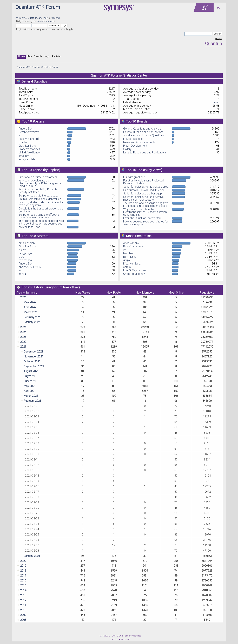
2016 (23, 581)
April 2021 (30, 391)
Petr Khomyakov (29, 132)
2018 (23, 571)
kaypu (22, 274)
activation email (45, 21)
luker (217, 102)
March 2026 (31, 312)
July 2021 (30, 376)
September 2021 (34, 366)
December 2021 (34, 352)
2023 (23, 337)
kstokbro (24, 156)
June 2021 (30, 381)
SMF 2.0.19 (105, 636)
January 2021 (32, 556)
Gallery (127, 149)
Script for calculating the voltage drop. (146, 187)
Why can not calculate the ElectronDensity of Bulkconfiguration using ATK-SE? (40, 183)
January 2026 (32, 322)
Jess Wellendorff (29, 139)
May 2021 (30, 386)
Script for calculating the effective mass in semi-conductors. (39, 216)
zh (20, 135)
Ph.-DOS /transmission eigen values (40, 199)
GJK (21, 257)
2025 (23, 327)
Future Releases (133, 139)
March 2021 (31, 396)
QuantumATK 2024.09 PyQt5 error (144, 190)
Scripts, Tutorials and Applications (143, 132)
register (56, 18)
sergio (127, 267)
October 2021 (32, 361)
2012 (23, 600)
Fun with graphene (134, 177)
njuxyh (22, 250)
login (46, 18)
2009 (23, 615)
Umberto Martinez (29, 149)
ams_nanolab (27, 159)
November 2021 (34, 357)
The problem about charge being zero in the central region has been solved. (41, 222)
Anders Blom (26, 129)
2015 (23, 585)
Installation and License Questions (144, 135)
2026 (23, 297)
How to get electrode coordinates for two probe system (41, 204)
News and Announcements (139, 142)
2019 (23, 566)
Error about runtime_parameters (38, 177)
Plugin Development (135, 146)
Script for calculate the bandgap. (38, 196)
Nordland (24, 142)
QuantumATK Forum (38, 7)
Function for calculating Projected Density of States (39, 191)
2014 (23, 590)
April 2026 (30, 307)
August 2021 (31, 371)
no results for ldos (29, 227)
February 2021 (32, 401)
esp (21, 270)
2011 (23, 605)
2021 (23, 347)
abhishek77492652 (30, 267)
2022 (23, 342)
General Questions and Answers (142, 129)
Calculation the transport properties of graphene (41, 210)
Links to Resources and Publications (145, 152)
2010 (23, 610)
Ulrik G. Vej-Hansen (30, 152)
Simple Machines (133, 636)
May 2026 (30, 302)
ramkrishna (25, 260)
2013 (23, 595)
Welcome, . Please (30, 18)
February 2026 (32, 317)
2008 (23, 620)
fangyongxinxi (27, 253)
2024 (23, 332)
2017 (23, 576)
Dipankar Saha (27, 146)
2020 (23, 561)
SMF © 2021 (118, 636)
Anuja (127, 260)
